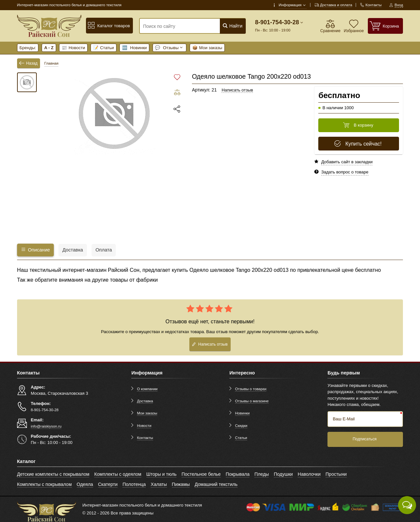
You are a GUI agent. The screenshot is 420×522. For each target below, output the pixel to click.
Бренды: (28, 48)
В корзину (358, 125)
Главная (51, 63)
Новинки (135, 48)
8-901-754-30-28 (277, 22)
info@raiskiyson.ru (46, 426)
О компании (147, 389)
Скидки (241, 426)
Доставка (145, 401)
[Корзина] (386, 26)
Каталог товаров (109, 26)
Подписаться (365, 439)
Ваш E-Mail (344, 419)
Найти (232, 26)
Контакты (145, 438)
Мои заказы (207, 48)
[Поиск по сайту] (183, 26)
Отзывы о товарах (251, 389)
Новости (73, 48)
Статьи (104, 48)
